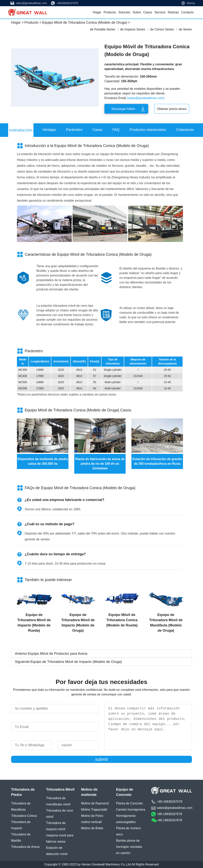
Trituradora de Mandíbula (21, 806)
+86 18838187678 (169, 814)
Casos (148, 12)
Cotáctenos (185, 130)
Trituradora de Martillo (21, 837)
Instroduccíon (21, 130)
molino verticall (91, 822)
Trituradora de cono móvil (60, 814)
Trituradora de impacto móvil (56, 826)
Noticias (173, 12)
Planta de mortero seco (128, 831)
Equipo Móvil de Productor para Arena (58, 654)
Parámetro (74, 130)
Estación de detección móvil (57, 851)
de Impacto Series (133, 29)
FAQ (116, 130)
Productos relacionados (148, 130)
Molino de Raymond (95, 803)
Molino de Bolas (92, 828)
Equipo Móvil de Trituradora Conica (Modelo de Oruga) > (86, 22)
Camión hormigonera (131, 810)
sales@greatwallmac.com (31, 3)
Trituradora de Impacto (21, 825)
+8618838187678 (67, 3)
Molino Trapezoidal (94, 810)
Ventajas (49, 130)
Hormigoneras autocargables (126, 819)
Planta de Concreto (129, 803)
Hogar (97, 12)
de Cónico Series (162, 29)
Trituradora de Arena (25, 847)
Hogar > (17, 22)
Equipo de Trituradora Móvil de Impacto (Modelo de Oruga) (76, 662)
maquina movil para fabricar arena (60, 838)
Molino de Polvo (92, 816)
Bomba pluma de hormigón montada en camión (129, 847)
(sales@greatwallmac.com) (146, 98)
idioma (191, 3)
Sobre (137, 12)
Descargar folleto (123, 109)
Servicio (160, 12)
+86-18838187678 (170, 802)
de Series (185, 29)
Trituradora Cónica (24, 816)
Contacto (187, 12)
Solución (124, 12)
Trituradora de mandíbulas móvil (58, 801)
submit (102, 759)
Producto (110, 12)
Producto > (33, 22)
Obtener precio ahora (172, 109)
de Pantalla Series (103, 29)
